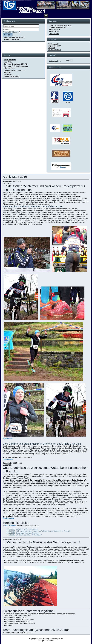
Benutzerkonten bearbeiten (15, 70)
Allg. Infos (7, 72)
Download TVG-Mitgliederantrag (16, 66)
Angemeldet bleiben (10, 32)
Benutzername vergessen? (14, 37)
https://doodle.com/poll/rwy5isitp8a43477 (18, 633)
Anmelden (8, 35)
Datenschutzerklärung (12, 76)
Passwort (3, 31)
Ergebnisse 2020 (54, 46)
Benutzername (3, 28)
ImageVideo (8, 62)
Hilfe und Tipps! (10, 68)
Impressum (8, 74)
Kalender (51, 48)
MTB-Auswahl (53, 44)
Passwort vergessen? (12, 39)
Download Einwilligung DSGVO (15, 64)
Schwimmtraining (54, 50)
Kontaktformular (10, 60)
